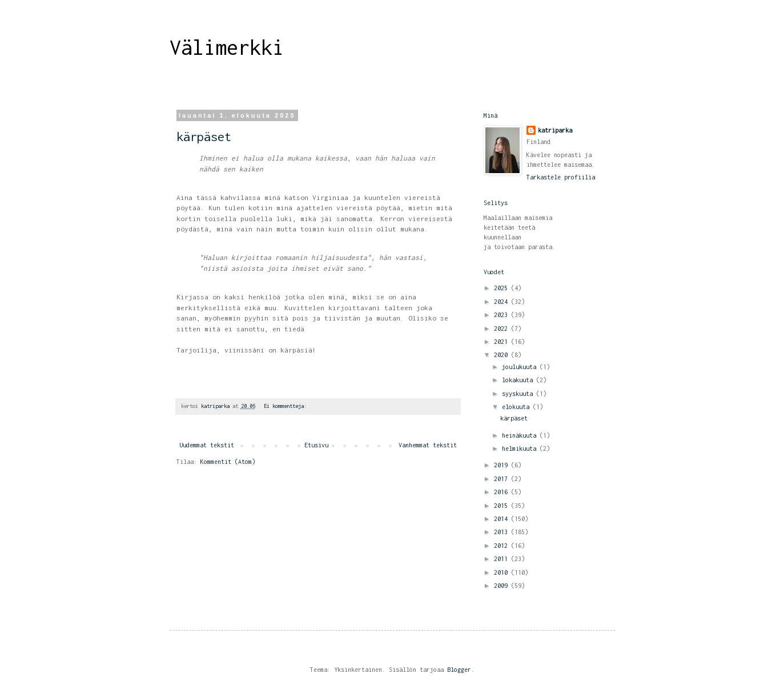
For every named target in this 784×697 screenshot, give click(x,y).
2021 (502, 342)
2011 (502, 559)
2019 (502, 465)
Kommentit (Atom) (228, 462)
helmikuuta (521, 448)
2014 (502, 519)
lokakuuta (519, 380)
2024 (502, 302)
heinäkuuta (521, 435)
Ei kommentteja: (287, 406)
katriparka (555, 130)
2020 (502, 355)
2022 (502, 329)
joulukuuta (521, 367)
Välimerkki (227, 47)
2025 (502, 288)
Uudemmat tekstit (207, 445)
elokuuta (517, 407)
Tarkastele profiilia (561, 177)
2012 (502, 546)
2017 (502, 479)
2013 (502, 532)
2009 (502, 586)
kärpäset (204, 137)
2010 (502, 572)
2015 (502, 506)
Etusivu (316, 445)
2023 (502, 315)
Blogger (459, 670)
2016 (502, 492)
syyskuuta (519, 394)
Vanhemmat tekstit (428, 445)
